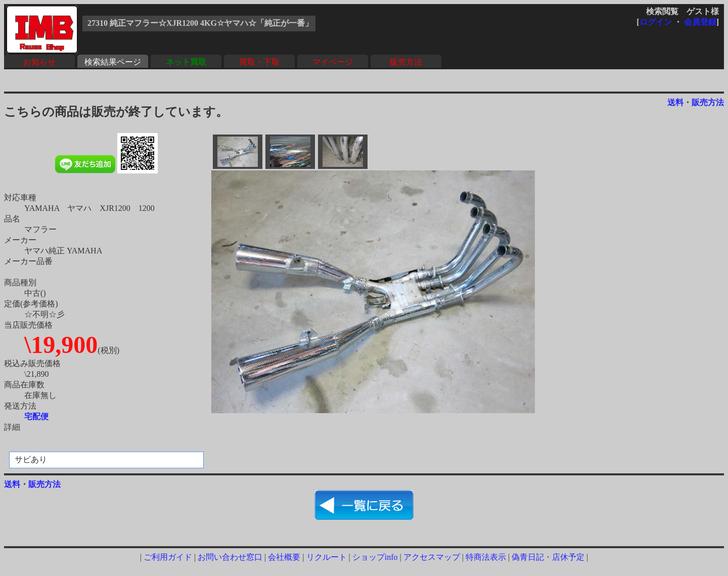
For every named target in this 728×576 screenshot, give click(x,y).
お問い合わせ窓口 (230, 557)
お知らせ (39, 62)
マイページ (333, 62)
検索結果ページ (113, 62)
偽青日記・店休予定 (548, 557)
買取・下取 (259, 62)
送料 (675, 102)
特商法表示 (486, 557)
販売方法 (406, 62)
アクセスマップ (432, 557)
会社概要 (284, 557)
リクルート (327, 557)
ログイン (656, 22)
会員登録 (700, 22)
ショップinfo (375, 557)
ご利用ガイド (168, 557)
